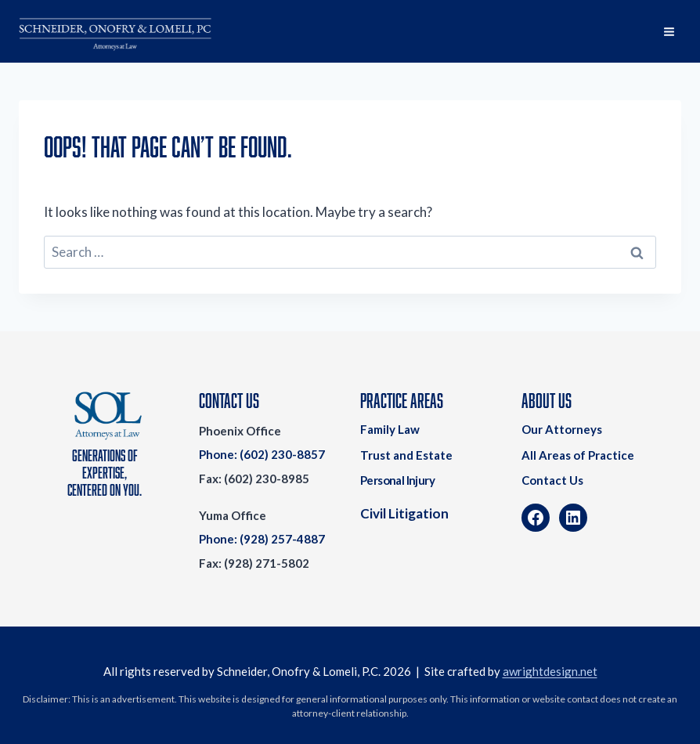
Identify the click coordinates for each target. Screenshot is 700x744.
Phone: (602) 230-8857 (262, 454)
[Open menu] (669, 31)
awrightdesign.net (550, 671)
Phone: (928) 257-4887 (262, 539)
